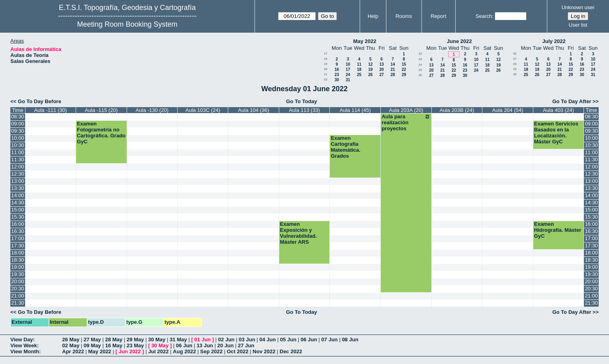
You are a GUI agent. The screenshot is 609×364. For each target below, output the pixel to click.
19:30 (18, 274)
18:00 (18, 253)
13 (381, 64)
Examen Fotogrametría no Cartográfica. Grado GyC (101, 133)
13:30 (18, 188)
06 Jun (309, 340)
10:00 (18, 138)
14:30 (18, 203)
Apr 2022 (73, 351)
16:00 (18, 224)
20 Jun (225, 345)
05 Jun (288, 340)
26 (370, 75)
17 (326, 54)
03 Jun (247, 340)
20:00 (18, 281)
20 (326, 69)
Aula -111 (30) (51, 110)
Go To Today (302, 101)
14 (393, 64)
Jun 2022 (130, 351)
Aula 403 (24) (558, 110)
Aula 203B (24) (457, 110)
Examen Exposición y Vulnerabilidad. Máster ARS (299, 233)
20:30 (18, 289)
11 (359, 64)
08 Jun (350, 340)
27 (381, 75)
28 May (114, 340)
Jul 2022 (158, 351)
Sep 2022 (211, 351)
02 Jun (226, 340)
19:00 (18, 267)
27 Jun (246, 345)
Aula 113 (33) (304, 110)
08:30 (18, 116)
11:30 (18, 159)
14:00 (18, 195)
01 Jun (203, 340)
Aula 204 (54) (508, 110)
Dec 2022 (291, 351)
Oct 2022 (237, 351)
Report (438, 16)
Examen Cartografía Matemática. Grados (345, 147)
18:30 (18, 260)
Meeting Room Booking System (127, 24)
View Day (22, 340)
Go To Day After (572, 101)
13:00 (18, 181)
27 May (92, 340)
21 (393, 69)
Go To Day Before (40, 101)
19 (326, 64)
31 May (178, 340)
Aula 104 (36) (254, 110)
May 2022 (365, 41)
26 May (71, 340)
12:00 (18, 167)
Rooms (404, 16)
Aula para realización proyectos (406, 122)
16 (337, 69)
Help (373, 16)
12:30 (18, 174)
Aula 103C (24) (203, 110)
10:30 (18, 145)
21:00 (18, 296)
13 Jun (205, 345)
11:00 (18, 152)
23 (337, 75)
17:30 (18, 246)
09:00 (18, 124)
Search (484, 16)
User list (578, 25)
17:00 (18, 238)
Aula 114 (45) (355, 110)
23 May (135, 345)
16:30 (18, 231)
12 (370, 64)
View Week (24, 345)
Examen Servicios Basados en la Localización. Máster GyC (556, 133)
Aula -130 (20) (152, 110)
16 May (114, 345)
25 (359, 75)
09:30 (18, 131)
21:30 (18, 303)
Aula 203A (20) (406, 110)
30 (337, 80)
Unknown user (578, 7)
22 (404, 69)
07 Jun (330, 340)
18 (326, 59)
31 (348, 80)
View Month (25, 351)
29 (404, 75)
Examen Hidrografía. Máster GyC (558, 230)
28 (393, 75)
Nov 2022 (264, 351)
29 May (135, 340)
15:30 (18, 217)
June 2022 (459, 41)
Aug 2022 (184, 351)
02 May (71, 345)
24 (348, 75)
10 (348, 64)
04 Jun (267, 340)
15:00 (18, 210)
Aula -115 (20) (101, 110)
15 (404, 64)
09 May (92, 345)
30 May (157, 340)
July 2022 (554, 41)
